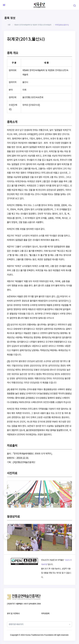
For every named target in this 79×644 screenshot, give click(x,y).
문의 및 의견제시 (13, 614)
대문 (9, 25)
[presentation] (7, 493)
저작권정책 (45, 614)
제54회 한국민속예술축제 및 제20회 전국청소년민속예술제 (33, 25)
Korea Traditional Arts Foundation (40, 635)
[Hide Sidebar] (4, 5)
